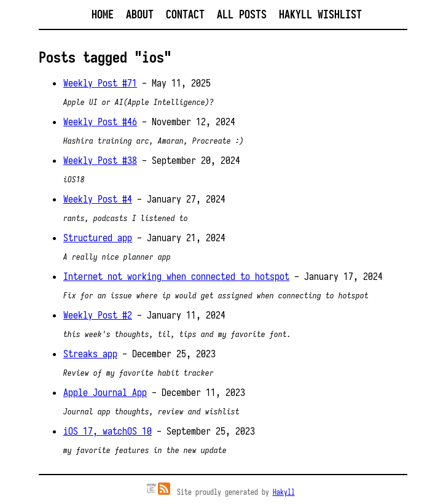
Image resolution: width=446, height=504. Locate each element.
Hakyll (284, 492)
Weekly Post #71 (100, 83)
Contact (185, 14)
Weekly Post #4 (98, 199)
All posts (242, 14)
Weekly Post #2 (98, 315)
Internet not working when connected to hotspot (176, 276)
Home (103, 14)
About (140, 14)
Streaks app (90, 354)
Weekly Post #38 (100, 160)
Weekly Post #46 (100, 122)
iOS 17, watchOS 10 (108, 431)
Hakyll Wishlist (320, 14)
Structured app (98, 238)
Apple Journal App (105, 392)
